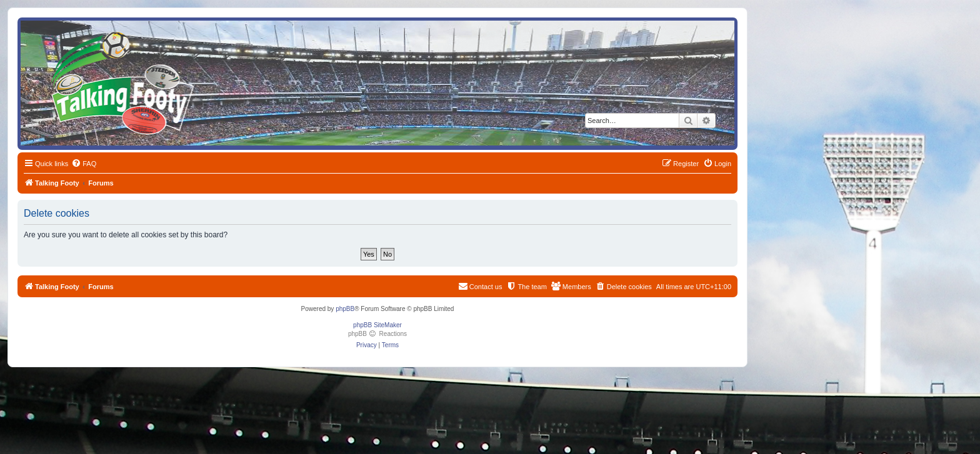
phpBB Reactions (377, 334)
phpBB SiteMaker (377, 325)
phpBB (345, 309)
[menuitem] (84, 164)
